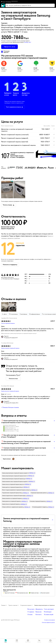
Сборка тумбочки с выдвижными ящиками (13, 507)
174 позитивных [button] (13, 314)
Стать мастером (49, 609)
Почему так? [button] (27, 42)
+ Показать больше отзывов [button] (10, 407)
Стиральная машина (26, 605)
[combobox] (30, 5)
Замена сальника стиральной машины (10, 348)
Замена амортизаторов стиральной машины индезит (15, 473)
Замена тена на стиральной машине (11, 504)
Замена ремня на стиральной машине (11, 501)
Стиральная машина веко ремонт (39, 493)
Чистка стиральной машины (8, 323)
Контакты (39, 615)
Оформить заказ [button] (10, 47)
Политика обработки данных (48, 623)
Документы (39, 609)
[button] (28, 2)
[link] (19, 473)
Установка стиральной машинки (37, 501)
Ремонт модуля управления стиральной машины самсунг (16, 490)
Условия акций (49, 615)
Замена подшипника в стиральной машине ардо (14, 496)
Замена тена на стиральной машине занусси (13, 484)
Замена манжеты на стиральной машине (12, 498)
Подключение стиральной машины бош (12, 493)
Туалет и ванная (13, 605)
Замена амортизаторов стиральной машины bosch (14, 476)
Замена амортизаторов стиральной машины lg (13, 479)
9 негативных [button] (23, 314)
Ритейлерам (48, 612)
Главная (3, 605)
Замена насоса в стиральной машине (10, 391)
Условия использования (49, 620)
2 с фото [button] (4, 314)
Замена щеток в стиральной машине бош (12, 487)
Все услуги (31, 609)
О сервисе (31, 612)
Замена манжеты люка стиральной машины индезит (15, 482)
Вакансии (39, 612)
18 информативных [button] (35, 314)
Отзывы (30, 615)
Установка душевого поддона (39, 507)
